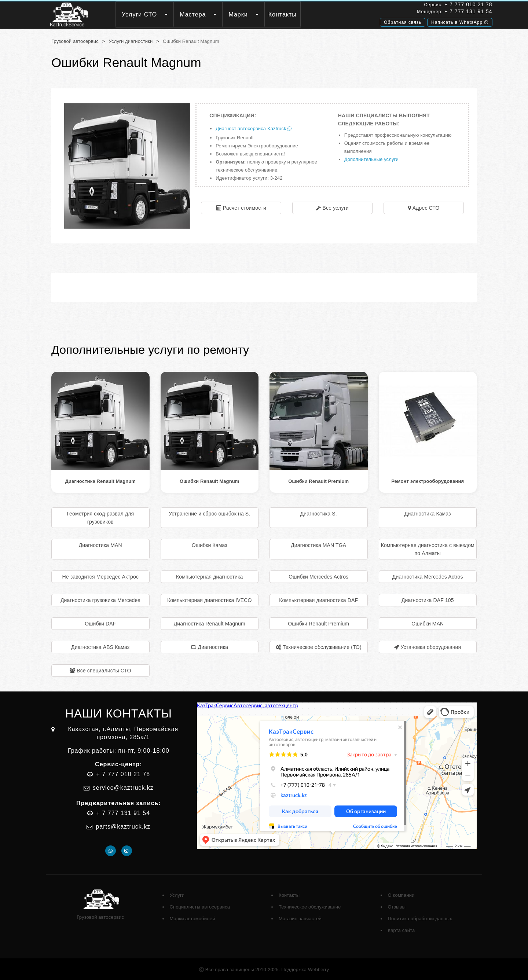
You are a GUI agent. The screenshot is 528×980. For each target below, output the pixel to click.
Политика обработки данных (420, 917)
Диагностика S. (319, 513)
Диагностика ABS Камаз (100, 646)
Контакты (299, 14)
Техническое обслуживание (310, 906)
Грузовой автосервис (75, 40)
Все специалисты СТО (104, 669)
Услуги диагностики (131, 40)
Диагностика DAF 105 (428, 599)
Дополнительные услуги (371, 158)
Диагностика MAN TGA (318, 544)
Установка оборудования (431, 646)
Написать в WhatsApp (435, 21)
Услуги (177, 894)
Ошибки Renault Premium (318, 480)
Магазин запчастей (300, 917)
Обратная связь (378, 21)
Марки (254, 14)
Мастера (209, 14)
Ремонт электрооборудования (428, 480)
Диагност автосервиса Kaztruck (254, 127)
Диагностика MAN (100, 544)
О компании (401, 894)
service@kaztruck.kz (123, 787)
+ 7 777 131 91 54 (444, 12)
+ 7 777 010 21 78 (444, 5)
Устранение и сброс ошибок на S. (209, 513)
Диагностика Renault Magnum (100, 480)
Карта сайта (401, 929)
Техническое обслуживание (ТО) (322, 646)
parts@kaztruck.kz (123, 825)
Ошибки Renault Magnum (210, 480)
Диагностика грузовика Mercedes (100, 599)
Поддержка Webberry (305, 968)
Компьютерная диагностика (209, 576)
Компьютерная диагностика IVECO (210, 599)
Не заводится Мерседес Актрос (100, 576)
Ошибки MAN (428, 623)
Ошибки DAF (100, 623)
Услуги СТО (156, 14)
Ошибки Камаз (210, 544)
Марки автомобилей (192, 917)
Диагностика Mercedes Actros (428, 576)
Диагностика (213, 646)
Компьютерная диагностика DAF (318, 599)
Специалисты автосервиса (200, 906)
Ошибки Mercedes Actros (318, 576)
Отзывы (397, 906)
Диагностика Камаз (428, 513)
